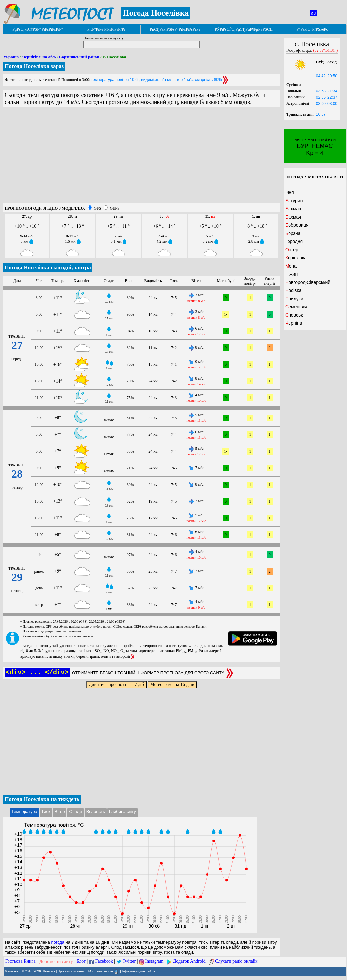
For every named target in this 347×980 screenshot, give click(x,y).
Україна (11, 57)
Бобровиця (297, 225)
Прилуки (294, 299)
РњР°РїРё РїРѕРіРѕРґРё (106, 29)
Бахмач (293, 209)
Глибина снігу (123, 812)
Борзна (293, 233)
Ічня (290, 192)
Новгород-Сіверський (308, 282)
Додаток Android (189, 962)
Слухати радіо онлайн (236, 962)
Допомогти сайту (56, 962)
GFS (97, 208)
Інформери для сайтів (139, 971)
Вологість (96, 812)
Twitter (129, 962)
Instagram (154, 962)
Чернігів (294, 323)
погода (58, 942)
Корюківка (296, 258)
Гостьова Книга (20, 962)
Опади (75, 812)
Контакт (49, 971)
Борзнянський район (79, 57)
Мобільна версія (101, 971)
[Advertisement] (141, 157)
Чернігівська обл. (39, 57)
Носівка (293, 290)
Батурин (294, 201)
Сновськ (294, 315)
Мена (291, 266)
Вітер (60, 812)
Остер (292, 250)
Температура (24, 812)
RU (314, 13)
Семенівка (296, 307)
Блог (81, 962)
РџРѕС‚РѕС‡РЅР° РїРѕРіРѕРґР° (38, 29)
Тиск (46, 812)
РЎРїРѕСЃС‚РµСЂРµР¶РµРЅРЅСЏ (244, 29)
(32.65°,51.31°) (326, 50)
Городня (294, 241)
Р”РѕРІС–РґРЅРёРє (312, 29)
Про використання (72, 971)
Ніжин (291, 274)
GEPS (115, 208)
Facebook (104, 962)
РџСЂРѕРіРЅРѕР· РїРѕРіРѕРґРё (175, 29)
